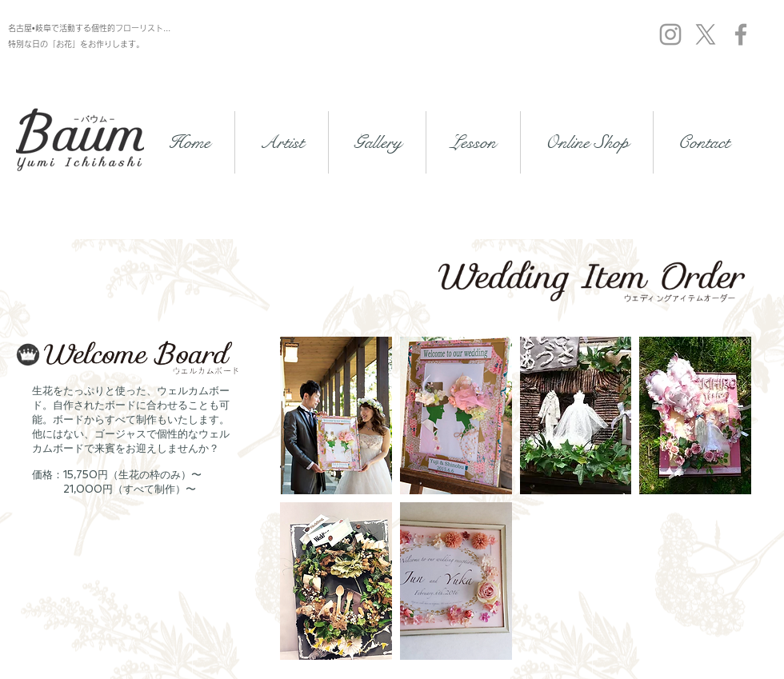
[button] (336, 415)
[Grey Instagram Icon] (670, 34)
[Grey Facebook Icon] (741, 34)
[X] (706, 34)
